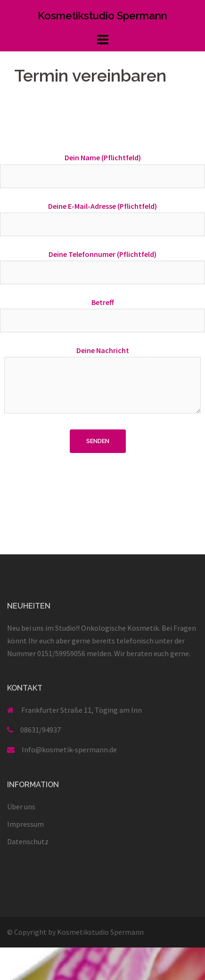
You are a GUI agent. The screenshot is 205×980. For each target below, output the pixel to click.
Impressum (25, 824)
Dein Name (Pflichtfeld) (102, 167)
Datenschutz (28, 841)
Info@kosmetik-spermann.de (69, 749)
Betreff (102, 311)
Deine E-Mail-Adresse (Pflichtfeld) (102, 215)
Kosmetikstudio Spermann (102, 16)
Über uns (21, 807)
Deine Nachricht (102, 380)
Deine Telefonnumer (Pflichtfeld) (102, 263)
